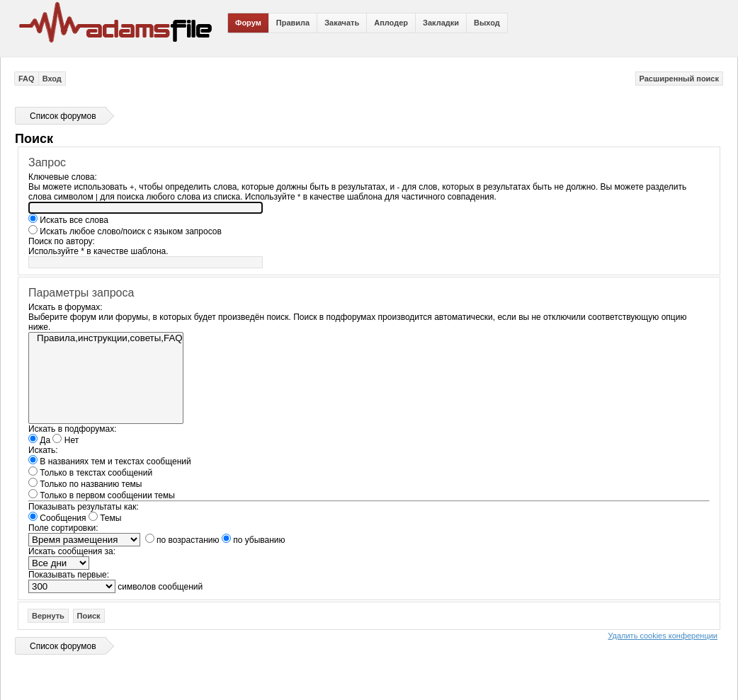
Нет (66, 440)
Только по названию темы (85, 484)
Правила (293, 23)
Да (39, 440)
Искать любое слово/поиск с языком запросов (125, 231)
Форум (248, 23)
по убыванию (254, 540)
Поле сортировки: (63, 528)
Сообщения (57, 518)
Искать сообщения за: (72, 551)
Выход (487, 23)
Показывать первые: (69, 575)
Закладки (441, 23)
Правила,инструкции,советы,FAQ (106, 338)
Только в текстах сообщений (90, 473)
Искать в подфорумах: (72, 429)
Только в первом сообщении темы (102, 495)
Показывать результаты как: (84, 507)
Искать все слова (68, 220)
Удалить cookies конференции (663, 636)
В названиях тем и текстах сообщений (110, 461)
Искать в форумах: (66, 307)
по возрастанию (182, 540)
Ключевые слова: (63, 177)
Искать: (43, 450)
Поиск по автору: (62, 241)
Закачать (342, 23)
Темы (105, 518)
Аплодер (391, 23)
